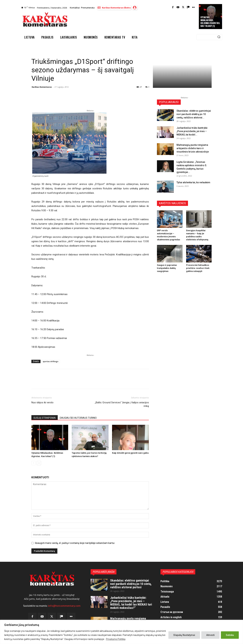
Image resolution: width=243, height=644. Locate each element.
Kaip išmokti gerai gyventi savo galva (130, 453)
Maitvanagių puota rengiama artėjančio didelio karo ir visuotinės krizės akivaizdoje (193, 148)
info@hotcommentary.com (64, 606)
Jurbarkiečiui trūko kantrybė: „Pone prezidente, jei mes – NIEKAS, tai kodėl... (192, 131)
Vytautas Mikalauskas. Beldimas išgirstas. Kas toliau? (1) (210, 22)
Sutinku (230, 635)
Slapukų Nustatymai (184, 635)
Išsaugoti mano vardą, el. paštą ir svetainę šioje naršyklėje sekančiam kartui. (75, 543)
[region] (122, 632)
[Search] (219, 37)
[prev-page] (33, 463)
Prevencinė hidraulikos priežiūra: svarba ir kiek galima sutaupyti (198, 268)
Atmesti (210, 635)
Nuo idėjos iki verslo (42, 402)
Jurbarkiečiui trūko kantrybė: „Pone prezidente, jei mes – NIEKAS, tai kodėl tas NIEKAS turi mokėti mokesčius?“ (131, 603)
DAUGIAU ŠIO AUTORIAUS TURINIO (78, 418)
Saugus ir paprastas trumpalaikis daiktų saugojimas (167, 268)
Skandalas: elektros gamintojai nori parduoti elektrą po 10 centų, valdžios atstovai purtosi (131, 584)
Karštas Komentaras (42, 87)
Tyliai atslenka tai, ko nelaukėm (193, 182)
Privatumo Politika (116, 639)
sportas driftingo (51, 361)
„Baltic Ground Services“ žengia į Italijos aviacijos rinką (122, 404)
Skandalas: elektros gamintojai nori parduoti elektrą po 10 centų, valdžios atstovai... (194, 114)
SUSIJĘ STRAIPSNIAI (45, 418)
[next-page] (39, 463)
